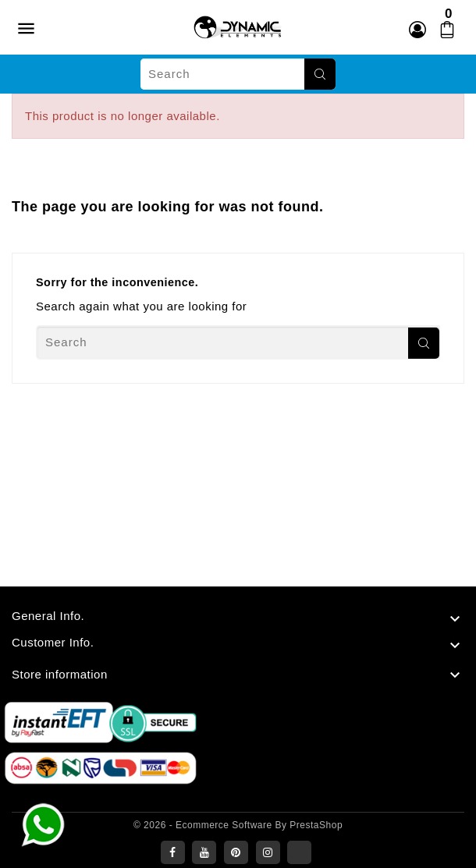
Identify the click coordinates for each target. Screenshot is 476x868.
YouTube (204, 852)
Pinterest (236, 852)
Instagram (268, 852)
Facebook (173, 852)
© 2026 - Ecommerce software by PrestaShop (238, 825)
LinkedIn (299, 852)
